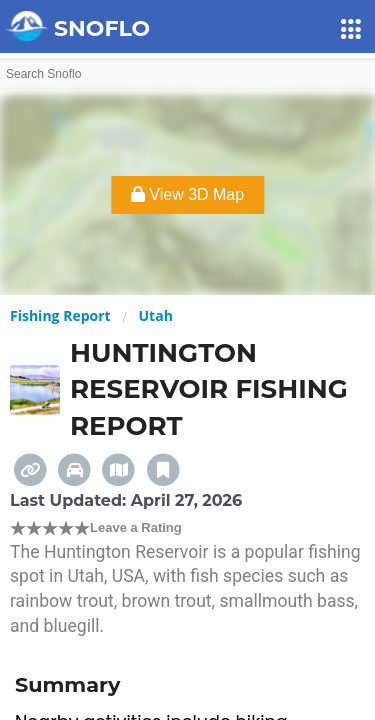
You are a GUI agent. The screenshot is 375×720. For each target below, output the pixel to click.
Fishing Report (60, 315)
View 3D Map (187, 194)
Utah (156, 315)
